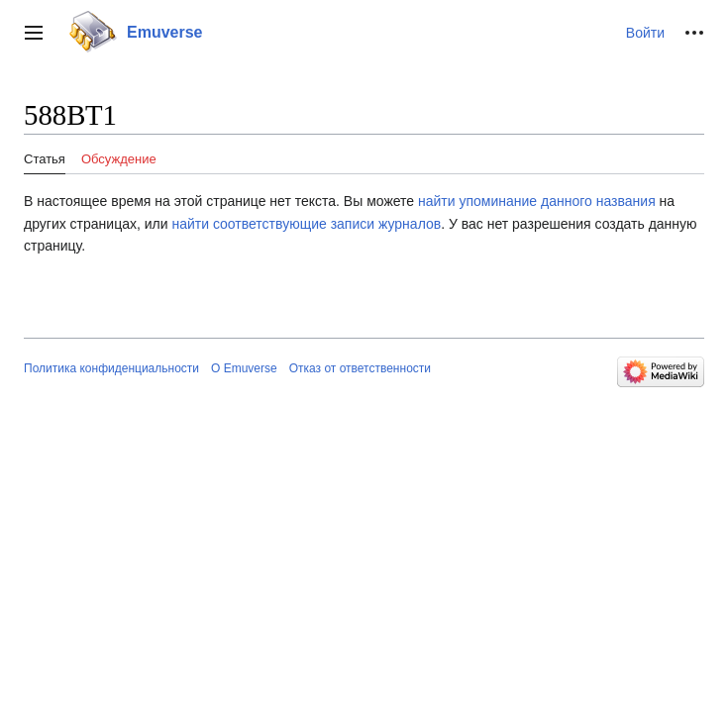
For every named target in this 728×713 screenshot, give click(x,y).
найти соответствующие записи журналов (306, 224)
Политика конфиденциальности (111, 368)
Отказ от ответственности (360, 368)
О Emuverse (244, 368)
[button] (34, 33)
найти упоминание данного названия (537, 201)
